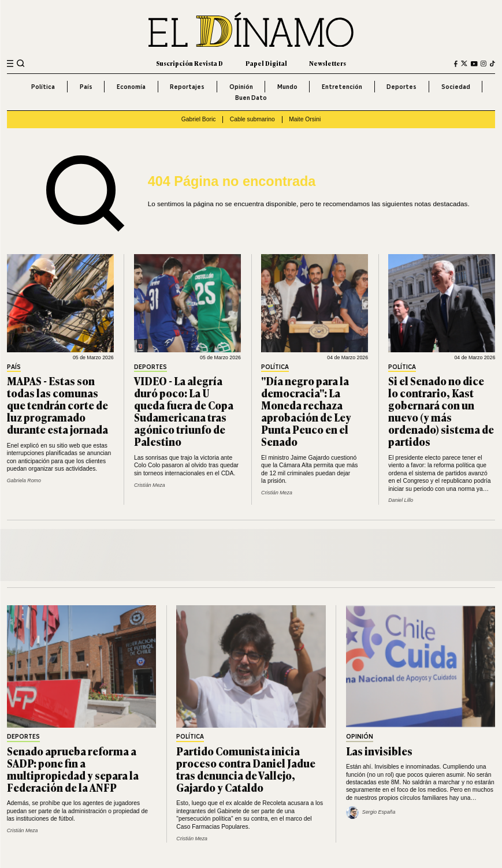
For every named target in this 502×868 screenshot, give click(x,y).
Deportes (401, 87)
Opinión (241, 87)
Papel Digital (266, 63)
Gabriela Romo (24, 480)
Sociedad (456, 87)
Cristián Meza (150, 485)
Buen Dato (251, 98)
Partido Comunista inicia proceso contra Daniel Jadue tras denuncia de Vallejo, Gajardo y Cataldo (246, 769)
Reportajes (187, 87)
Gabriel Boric (199, 119)
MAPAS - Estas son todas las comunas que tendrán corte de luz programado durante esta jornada (57, 405)
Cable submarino (252, 119)
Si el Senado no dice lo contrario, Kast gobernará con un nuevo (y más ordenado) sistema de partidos (441, 411)
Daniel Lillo (401, 500)
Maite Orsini (305, 119)
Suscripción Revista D (189, 63)
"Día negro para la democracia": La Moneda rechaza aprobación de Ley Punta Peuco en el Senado (306, 411)
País (86, 87)
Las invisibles (379, 751)
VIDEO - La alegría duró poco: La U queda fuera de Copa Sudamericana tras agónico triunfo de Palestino (184, 411)
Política (43, 87)
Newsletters (328, 63)
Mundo (287, 87)
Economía (131, 87)
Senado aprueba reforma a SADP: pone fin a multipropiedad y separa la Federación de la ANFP (73, 769)
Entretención (342, 87)
